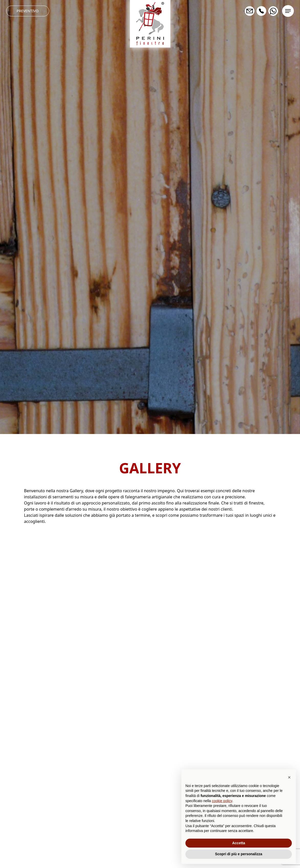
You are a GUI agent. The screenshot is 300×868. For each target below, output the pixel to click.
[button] (289, 777)
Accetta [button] (239, 843)
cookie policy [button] (222, 801)
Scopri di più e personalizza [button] (239, 854)
